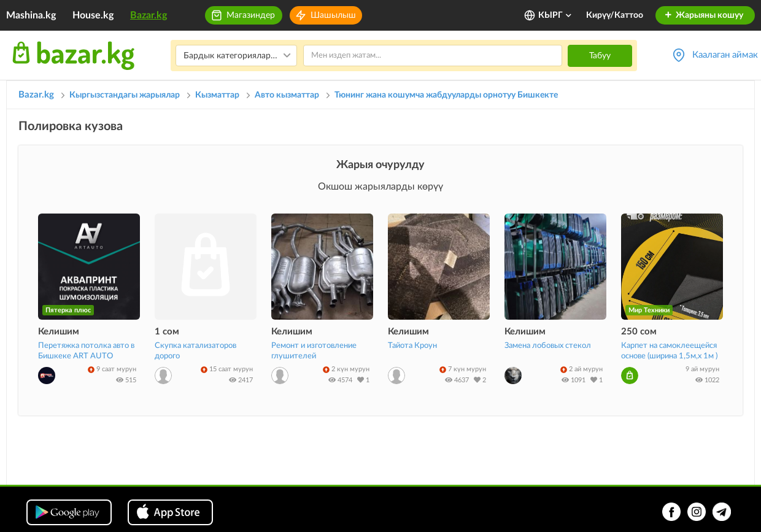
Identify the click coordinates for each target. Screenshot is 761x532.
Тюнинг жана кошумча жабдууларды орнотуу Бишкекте (446, 95)
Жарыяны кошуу (704, 15)
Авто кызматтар (287, 95)
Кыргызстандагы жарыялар (125, 95)
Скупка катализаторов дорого (195, 351)
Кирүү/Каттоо (615, 15)
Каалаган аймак (725, 55)
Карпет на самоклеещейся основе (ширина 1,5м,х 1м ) (669, 351)
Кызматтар (217, 95)
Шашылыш (333, 15)
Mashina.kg (31, 15)
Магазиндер (251, 15)
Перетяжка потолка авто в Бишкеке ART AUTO (86, 351)
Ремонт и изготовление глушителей (314, 351)
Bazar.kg (149, 15)
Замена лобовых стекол (548, 346)
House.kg (93, 15)
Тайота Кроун (412, 346)
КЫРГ (555, 15)
